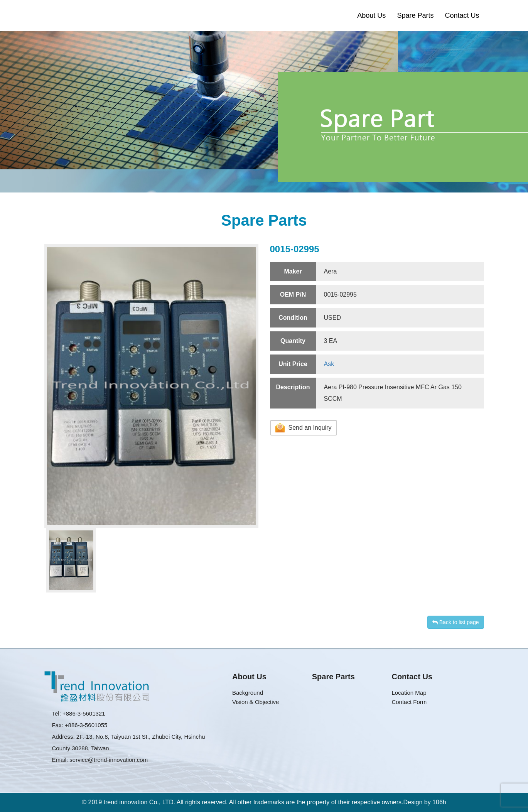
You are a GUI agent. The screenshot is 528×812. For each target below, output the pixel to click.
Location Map (409, 693)
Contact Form (409, 702)
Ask (329, 364)
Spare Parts (415, 15)
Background (248, 693)
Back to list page (456, 622)
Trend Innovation (71, 15)
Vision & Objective (256, 702)
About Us (371, 15)
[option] (151, 386)
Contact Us (462, 15)
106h (439, 802)
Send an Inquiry (304, 428)
